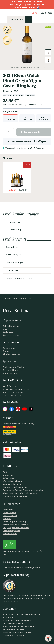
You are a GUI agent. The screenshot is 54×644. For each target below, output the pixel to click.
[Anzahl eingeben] (8, 132)
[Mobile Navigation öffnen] (3, 20)
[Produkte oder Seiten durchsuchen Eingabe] (20, 20)
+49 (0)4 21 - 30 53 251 (13, 386)
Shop (34, 13)
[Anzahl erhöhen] (11, 132)
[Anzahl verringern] (6, 132)
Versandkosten (35, 105)
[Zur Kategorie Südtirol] (18, 95)
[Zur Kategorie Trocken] (30, 95)
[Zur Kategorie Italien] (7, 95)
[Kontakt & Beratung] (35, 20)
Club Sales (46, 13)
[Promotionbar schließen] (3, 5)
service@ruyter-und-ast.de (16, 389)
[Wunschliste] (44, 20)
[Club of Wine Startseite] (9, 13)
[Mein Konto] (40, 20)
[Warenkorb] (49, 20)
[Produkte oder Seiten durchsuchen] (29, 20)
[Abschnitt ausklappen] (47, 222)
